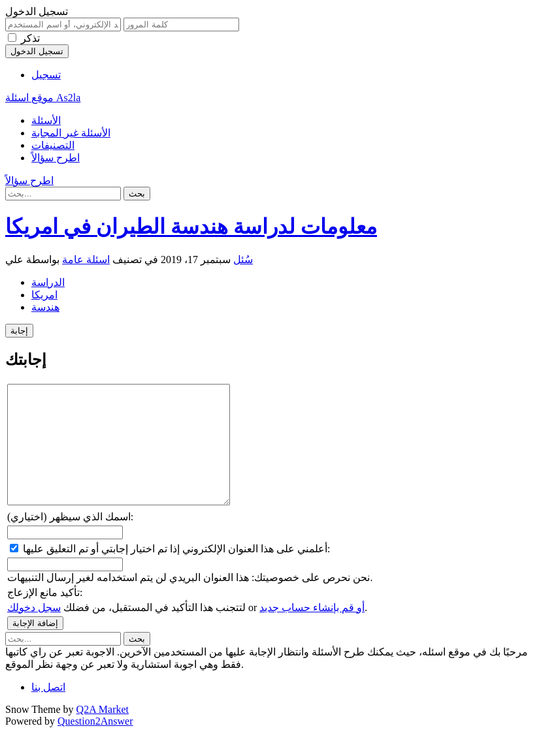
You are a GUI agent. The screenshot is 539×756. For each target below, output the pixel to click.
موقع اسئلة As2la (43, 98)
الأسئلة (46, 120)
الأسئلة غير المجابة (71, 133)
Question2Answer (95, 745)
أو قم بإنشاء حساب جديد (312, 631)
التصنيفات (53, 145)
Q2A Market (103, 733)
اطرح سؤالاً (56, 158)
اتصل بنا (48, 711)
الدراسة (48, 282)
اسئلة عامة (86, 260)
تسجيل (46, 75)
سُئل (243, 260)
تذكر (30, 38)
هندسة (45, 307)
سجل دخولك (34, 631)
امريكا (44, 295)
